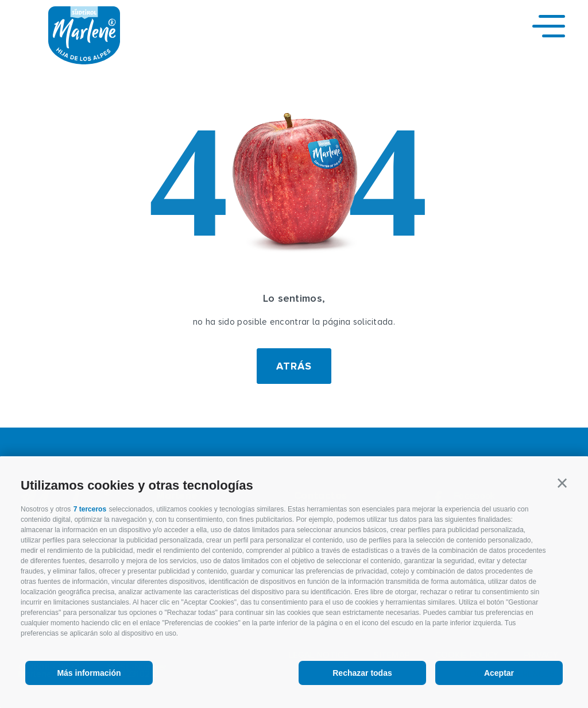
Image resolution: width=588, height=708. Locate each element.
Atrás (294, 366)
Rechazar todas (362, 673)
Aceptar (499, 673)
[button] (562, 483)
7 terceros (90, 509)
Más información (89, 673)
